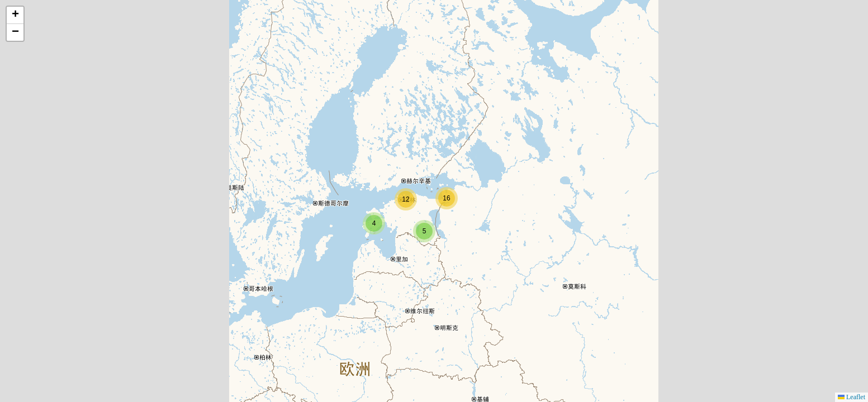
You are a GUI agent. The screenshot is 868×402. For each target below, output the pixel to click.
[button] (374, 223)
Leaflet (852, 397)
